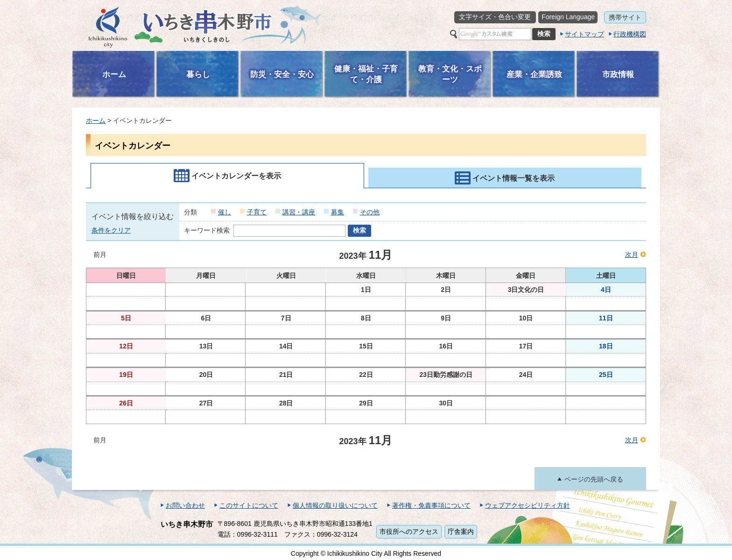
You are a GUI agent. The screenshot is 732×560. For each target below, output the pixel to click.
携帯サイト (625, 17)
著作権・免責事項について (431, 505)
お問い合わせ (185, 505)
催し (225, 212)
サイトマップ (584, 34)
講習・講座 (299, 212)
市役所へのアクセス (409, 532)
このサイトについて (249, 505)
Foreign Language (568, 17)
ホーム (96, 121)
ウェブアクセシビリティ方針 (528, 505)
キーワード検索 (207, 230)
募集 (338, 212)
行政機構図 (630, 34)
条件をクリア (111, 230)
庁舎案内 (461, 532)
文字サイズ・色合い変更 (495, 17)
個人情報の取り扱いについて (335, 505)
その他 (370, 212)
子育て (257, 212)
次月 (632, 255)
